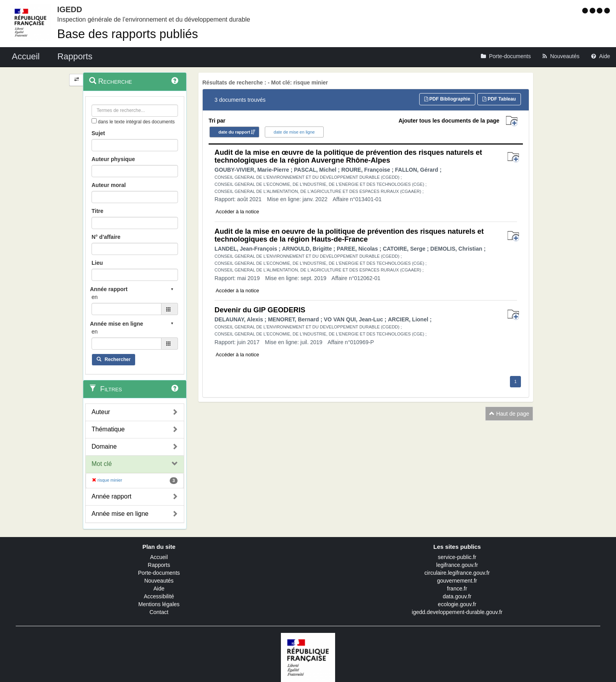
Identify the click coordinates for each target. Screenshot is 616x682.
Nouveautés (159, 581)
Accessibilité (159, 596)
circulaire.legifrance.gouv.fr (457, 573)
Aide (159, 588)
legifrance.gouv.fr (457, 565)
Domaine (104, 446)
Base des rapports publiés (128, 34)
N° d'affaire (106, 237)
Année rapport (111, 496)
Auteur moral (109, 185)
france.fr (457, 588)
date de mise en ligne (294, 132)
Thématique (108, 429)
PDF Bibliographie (447, 99)
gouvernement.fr (457, 581)
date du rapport (234, 132)
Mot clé (102, 464)
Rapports (159, 565)
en (95, 297)
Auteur (101, 412)
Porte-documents (159, 573)
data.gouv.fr (457, 596)
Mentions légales (159, 604)
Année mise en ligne (120, 514)
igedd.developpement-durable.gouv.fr (457, 612)
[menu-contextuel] (94, 121)
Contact (159, 612)
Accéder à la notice (237, 212)
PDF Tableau (499, 99)
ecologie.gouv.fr (457, 604)
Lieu (97, 263)
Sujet (98, 133)
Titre (97, 211)
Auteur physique (113, 159)
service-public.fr (457, 557)
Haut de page (509, 414)
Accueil (159, 557)
